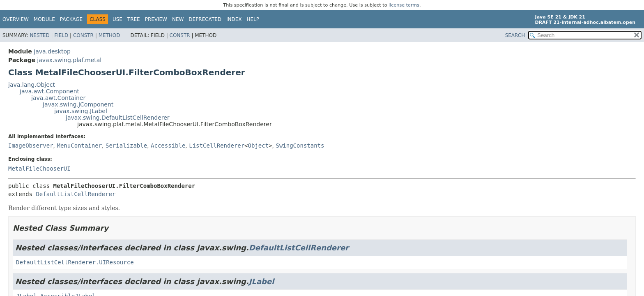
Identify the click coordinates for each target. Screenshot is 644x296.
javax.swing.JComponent (78, 104)
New (178, 19)
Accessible (168, 146)
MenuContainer (79, 146)
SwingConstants (300, 146)
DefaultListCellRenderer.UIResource (75, 262)
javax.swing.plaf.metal (69, 60)
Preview (156, 19)
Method (109, 35)
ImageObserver (31, 146)
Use (117, 19)
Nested (39, 35)
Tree (134, 19)
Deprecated (205, 19)
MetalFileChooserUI (39, 169)
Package (71, 19)
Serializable (126, 146)
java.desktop (52, 51)
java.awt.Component (49, 91)
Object (259, 146)
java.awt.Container (58, 98)
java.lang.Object (32, 85)
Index (234, 19)
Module (44, 19)
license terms (404, 5)
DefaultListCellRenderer (76, 194)
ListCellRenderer (217, 146)
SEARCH (515, 35)
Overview (16, 19)
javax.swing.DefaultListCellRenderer (118, 118)
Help (253, 19)
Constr (83, 35)
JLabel (262, 281)
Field (61, 35)
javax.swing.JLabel (81, 111)
